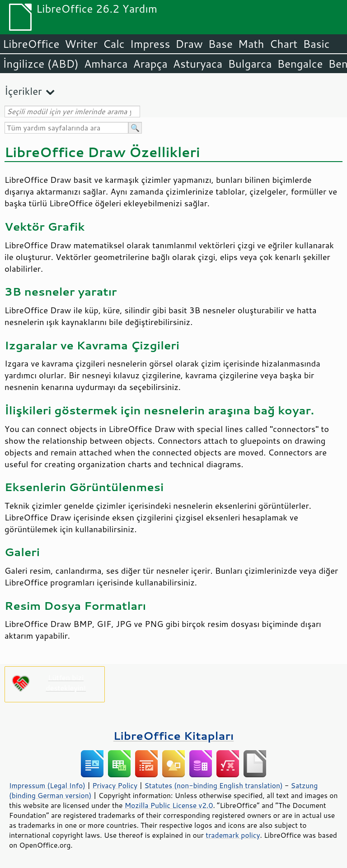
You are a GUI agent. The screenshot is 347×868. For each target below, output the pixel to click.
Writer (81, 44)
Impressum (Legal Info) (47, 785)
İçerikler (23, 91)
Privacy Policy (115, 785)
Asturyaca (198, 64)
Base (220, 44)
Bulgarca (250, 64)
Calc (114, 44)
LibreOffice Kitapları (174, 736)
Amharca (106, 64)
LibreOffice (31, 44)
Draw (189, 44)
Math (251, 44)
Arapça (150, 64)
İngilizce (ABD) (41, 64)
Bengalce (300, 64)
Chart (283, 44)
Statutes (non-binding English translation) (213, 785)
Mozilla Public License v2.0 (169, 805)
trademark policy (233, 835)
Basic (316, 44)
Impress (150, 44)
